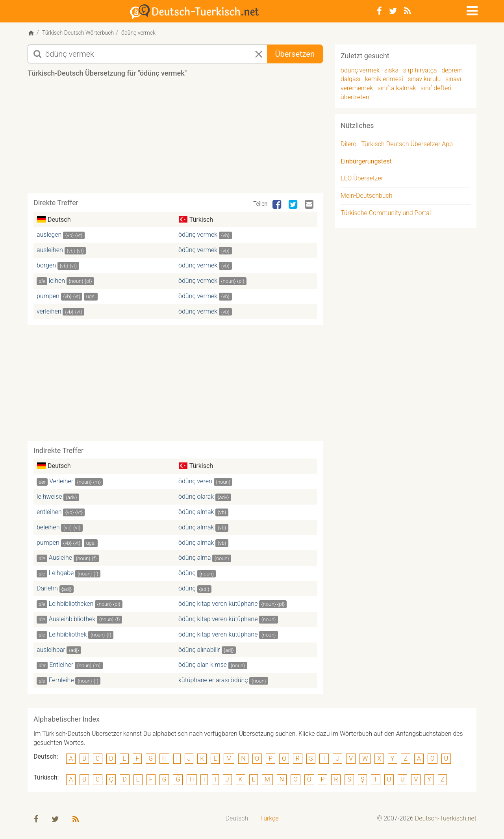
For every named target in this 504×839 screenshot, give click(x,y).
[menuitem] (237, 820)
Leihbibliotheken (71, 605)
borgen (46, 266)
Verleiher (61, 483)
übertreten (355, 98)
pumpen (48, 297)
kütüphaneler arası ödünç (213, 682)
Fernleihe (61, 682)
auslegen (49, 236)
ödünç (187, 574)
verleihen (49, 313)
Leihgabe (61, 574)
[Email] (310, 206)
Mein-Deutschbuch (367, 197)
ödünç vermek (198, 236)
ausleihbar (51, 651)
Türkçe (269, 820)
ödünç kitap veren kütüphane (218, 605)
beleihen (48, 528)
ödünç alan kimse (203, 666)
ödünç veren (195, 483)
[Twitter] (393, 11)
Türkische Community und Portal (386, 214)
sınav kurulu (424, 81)
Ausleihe (60, 559)
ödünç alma (195, 559)
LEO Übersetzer (362, 180)
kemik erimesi (384, 81)
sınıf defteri (436, 89)
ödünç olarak (196, 498)
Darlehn (47, 589)
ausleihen (50, 251)
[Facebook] (379, 11)
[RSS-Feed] (407, 11)
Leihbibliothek (68, 636)
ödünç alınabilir (199, 651)
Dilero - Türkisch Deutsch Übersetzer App (397, 145)
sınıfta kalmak (397, 89)
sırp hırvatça (420, 71)
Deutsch (237, 820)
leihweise (49, 498)
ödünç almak (196, 513)
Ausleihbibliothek (72, 620)
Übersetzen (295, 55)
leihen (57, 282)
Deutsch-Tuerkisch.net (446, 820)
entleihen (49, 513)
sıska (391, 71)
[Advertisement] (175, 139)
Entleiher (61, 666)
